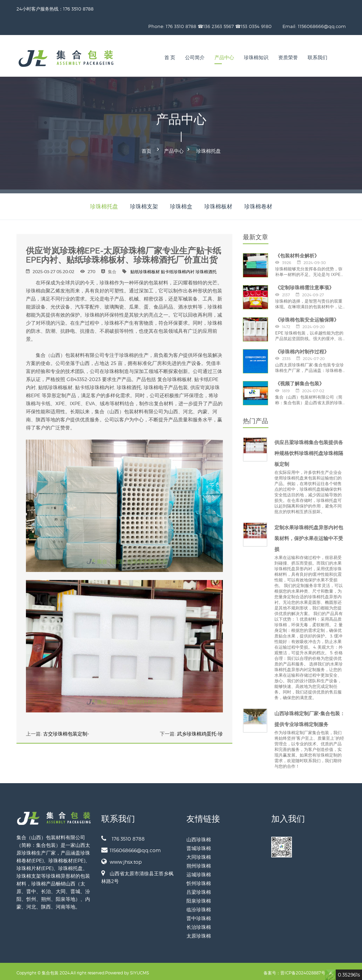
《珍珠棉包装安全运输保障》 (307, 317)
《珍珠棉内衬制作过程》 (302, 348)
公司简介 (195, 58)
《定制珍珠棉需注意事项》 (305, 284)
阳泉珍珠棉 (199, 898)
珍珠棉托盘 (209, 149)
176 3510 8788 (123, 835)
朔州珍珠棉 (199, 862)
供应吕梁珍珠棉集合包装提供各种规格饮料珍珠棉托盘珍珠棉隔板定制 (309, 450)
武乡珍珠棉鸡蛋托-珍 (200, 731)
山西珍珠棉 (199, 836)
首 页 (170, 58)
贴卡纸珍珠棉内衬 (178, 268)
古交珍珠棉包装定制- (66, 731)
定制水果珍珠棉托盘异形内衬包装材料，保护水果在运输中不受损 (309, 535)
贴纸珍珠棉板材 (145, 268)
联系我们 (317, 58)
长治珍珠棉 (199, 924)
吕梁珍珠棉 (199, 889)
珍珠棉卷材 (258, 203)
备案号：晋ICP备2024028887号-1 (296, 970)
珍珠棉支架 (144, 203)
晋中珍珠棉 (199, 915)
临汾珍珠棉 (199, 906)
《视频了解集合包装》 (300, 380)
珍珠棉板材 (218, 203)
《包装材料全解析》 (297, 253)
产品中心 (224, 58)
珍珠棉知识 (256, 58)
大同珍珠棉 (199, 854)
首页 (146, 149)
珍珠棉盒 (181, 203)
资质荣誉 (288, 58)
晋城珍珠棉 (199, 845)
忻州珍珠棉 (199, 880)
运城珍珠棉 (199, 871)
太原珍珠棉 (199, 933)
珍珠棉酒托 (206, 268)
